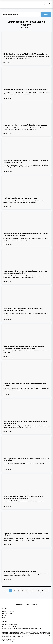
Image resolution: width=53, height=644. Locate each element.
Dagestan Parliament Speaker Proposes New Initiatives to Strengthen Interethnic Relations (26, 422)
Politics (4, 611)
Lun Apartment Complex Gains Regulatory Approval (20, 571)
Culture (12, 611)
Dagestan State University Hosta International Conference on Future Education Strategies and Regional (25, 272)
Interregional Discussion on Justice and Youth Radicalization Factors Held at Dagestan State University (26, 235)
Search (46, 15)
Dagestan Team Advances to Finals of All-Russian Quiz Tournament (25, 125)
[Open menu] (50, 4)
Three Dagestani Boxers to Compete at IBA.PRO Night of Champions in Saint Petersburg (26, 460)
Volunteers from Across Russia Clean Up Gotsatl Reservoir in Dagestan (26, 89)
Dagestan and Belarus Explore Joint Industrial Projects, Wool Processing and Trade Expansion (23, 310)
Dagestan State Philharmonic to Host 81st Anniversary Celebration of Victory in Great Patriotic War (26, 162)
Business (4, 613)
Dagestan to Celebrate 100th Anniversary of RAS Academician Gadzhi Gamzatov (26, 535)
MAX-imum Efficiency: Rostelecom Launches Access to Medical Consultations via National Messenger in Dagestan (24, 347)
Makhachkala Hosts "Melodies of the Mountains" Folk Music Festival (25, 54)
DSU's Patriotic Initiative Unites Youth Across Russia (20, 198)
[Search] (45, 4)
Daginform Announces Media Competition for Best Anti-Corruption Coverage (25, 385)
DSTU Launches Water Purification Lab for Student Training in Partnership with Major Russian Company (23, 497)
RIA (11, 613)
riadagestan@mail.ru (11, 624)
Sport (3, 617)
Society (4, 615)
